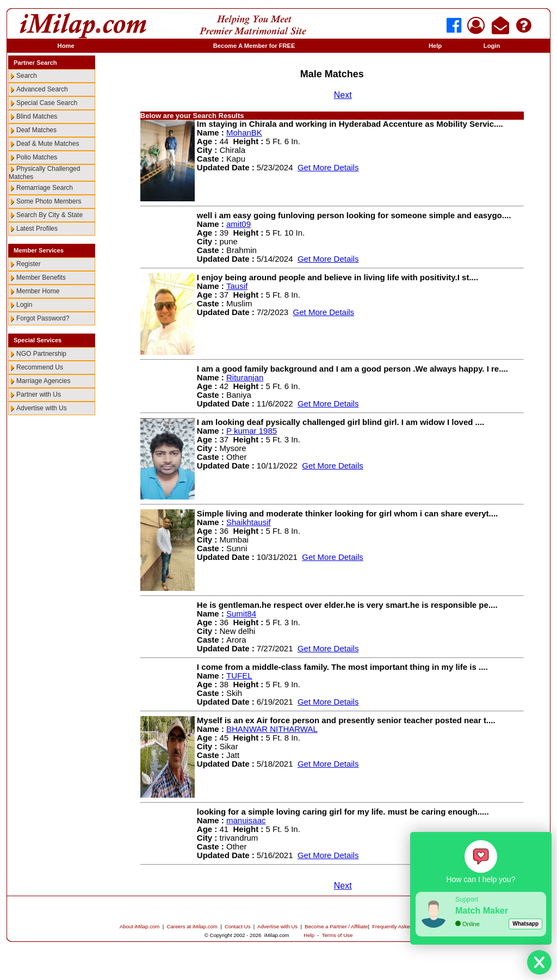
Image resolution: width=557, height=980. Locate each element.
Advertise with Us (42, 408)
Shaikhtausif (249, 522)
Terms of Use (338, 935)
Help (435, 46)
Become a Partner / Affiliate (336, 926)
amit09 (239, 224)
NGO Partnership (41, 354)
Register (29, 264)
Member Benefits (41, 278)
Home (66, 46)
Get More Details (328, 167)
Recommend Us (40, 367)
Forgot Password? (43, 318)
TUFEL (239, 676)
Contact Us (237, 926)
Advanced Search (42, 89)
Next (343, 95)
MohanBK (244, 132)
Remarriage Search (45, 188)
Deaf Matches (36, 130)
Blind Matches (37, 116)
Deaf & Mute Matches (48, 144)
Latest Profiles (37, 229)
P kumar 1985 (252, 431)
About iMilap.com (140, 926)
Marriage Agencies (43, 381)
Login (492, 46)
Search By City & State (49, 215)
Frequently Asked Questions (405, 926)
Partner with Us (39, 395)
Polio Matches (37, 157)
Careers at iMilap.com (192, 926)
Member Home (38, 291)
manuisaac (246, 820)
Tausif (237, 286)
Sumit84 (241, 614)
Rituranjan (245, 377)
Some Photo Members (49, 201)
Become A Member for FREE (254, 46)
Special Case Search (47, 103)
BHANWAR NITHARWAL (272, 729)
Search (27, 76)
